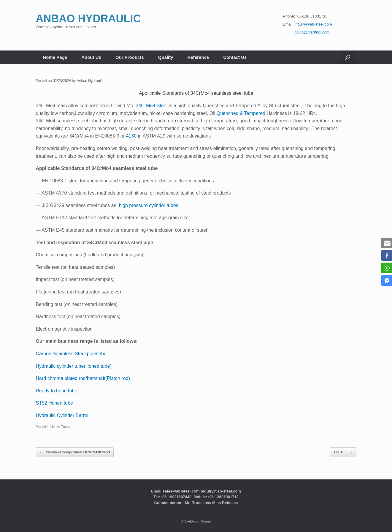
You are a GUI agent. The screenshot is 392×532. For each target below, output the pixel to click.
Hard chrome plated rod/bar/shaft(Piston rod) (83, 378)
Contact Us (235, 57)
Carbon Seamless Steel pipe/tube (71, 354)
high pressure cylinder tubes (149, 205)
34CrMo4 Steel (152, 106)
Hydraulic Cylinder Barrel (62, 415)
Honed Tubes (60, 427)
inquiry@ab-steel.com (221, 490)
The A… (344, 452)
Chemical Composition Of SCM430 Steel (73, 452)
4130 (131, 136)
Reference (198, 57)
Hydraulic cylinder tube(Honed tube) (74, 366)
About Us (91, 57)
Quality (166, 57)
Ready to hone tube (57, 390)
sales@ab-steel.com (181, 490)
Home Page (55, 57)
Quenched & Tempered (241, 113)
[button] (348, 57)
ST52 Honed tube (54, 403)
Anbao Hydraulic (89, 81)
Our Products (130, 57)
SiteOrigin (192, 520)
